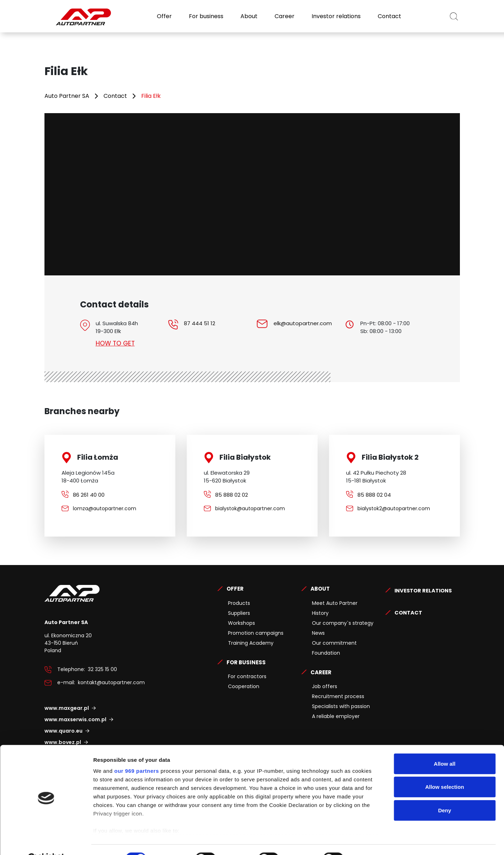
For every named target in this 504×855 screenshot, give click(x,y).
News (318, 633)
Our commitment (334, 643)
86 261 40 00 (89, 495)
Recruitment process (338, 696)
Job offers (325, 686)
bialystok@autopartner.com (250, 508)
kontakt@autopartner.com (111, 682)
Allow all (445, 746)
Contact (389, 16)
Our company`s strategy (343, 623)
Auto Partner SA (67, 96)
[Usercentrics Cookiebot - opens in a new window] (46, 841)
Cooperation (244, 686)
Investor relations (335, 16)
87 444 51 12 (200, 323)
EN (434, 16)
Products (239, 603)
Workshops (242, 623)
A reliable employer (336, 716)
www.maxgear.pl (67, 708)
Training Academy (251, 643)
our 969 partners (137, 753)
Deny (445, 793)
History (320, 613)
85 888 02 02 (232, 495)
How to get (116, 343)
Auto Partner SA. (67, 4)
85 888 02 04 (374, 495)
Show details (373, 841)
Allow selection (444, 769)
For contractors (247, 676)
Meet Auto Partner (335, 603)
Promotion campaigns (256, 633)
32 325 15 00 (102, 669)
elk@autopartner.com (303, 323)
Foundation (326, 653)
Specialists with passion (341, 706)
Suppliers (239, 613)
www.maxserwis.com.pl (75, 719)
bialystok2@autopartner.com (394, 508)
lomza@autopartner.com (105, 508)
